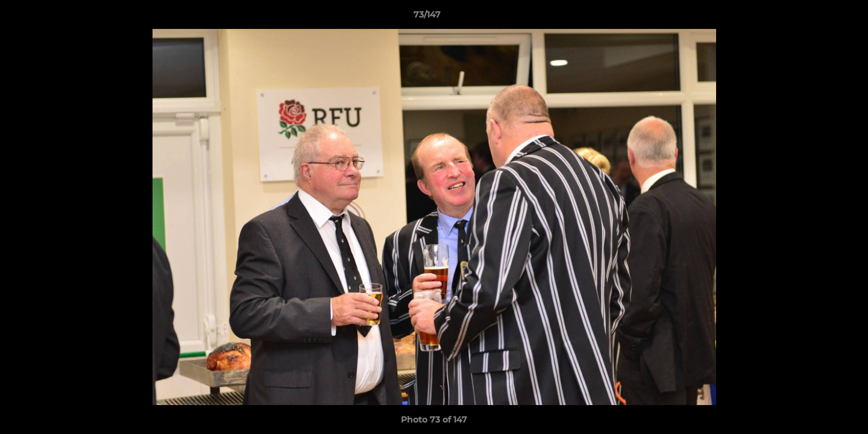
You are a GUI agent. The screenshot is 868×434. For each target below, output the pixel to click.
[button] (817, 17)
